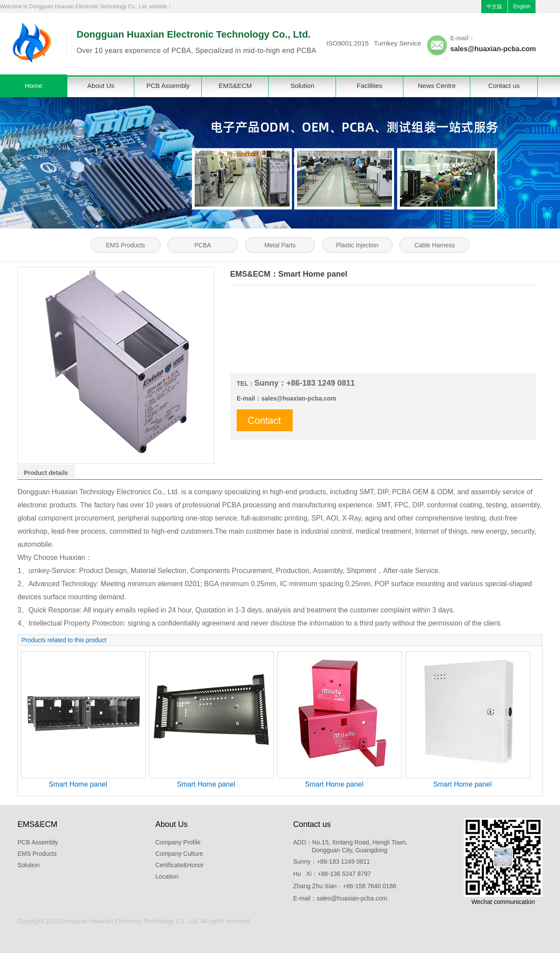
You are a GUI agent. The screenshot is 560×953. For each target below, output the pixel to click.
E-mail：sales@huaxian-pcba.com (340, 898)
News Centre (437, 86)
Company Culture (179, 854)
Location (167, 876)
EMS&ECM (235, 86)
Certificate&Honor (180, 865)
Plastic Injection (357, 245)
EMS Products (125, 245)
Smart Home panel (78, 784)
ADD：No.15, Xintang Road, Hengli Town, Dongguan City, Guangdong (350, 846)
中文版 (494, 7)
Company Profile (178, 842)
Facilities (370, 86)
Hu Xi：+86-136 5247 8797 (332, 874)
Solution (302, 86)
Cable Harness (435, 245)
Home (34, 86)
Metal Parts (280, 245)
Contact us (504, 86)
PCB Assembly (168, 86)
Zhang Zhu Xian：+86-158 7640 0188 (345, 886)
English (522, 7)
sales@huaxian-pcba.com (493, 49)
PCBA (203, 245)
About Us (101, 86)
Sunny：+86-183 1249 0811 (332, 862)
